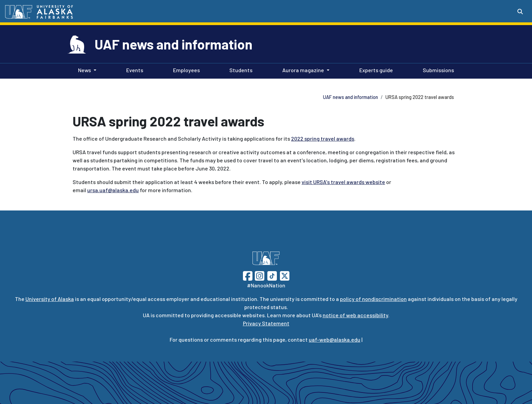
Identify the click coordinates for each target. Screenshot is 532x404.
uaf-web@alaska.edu (335, 339)
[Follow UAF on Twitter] (285, 275)
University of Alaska (50, 299)
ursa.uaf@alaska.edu (113, 190)
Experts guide (375, 69)
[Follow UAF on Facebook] (248, 275)
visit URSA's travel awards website (343, 182)
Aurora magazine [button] (303, 70)
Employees (185, 69)
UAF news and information (174, 44)
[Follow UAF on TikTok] (272, 275)
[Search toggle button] (520, 12)
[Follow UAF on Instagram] (259, 275)
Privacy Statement (266, 323)
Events (133, 69)
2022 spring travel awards (323, 138)
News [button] (84, 70)
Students (240, 69)
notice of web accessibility (355, 315)
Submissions (437, 69)
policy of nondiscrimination (373, 299)
